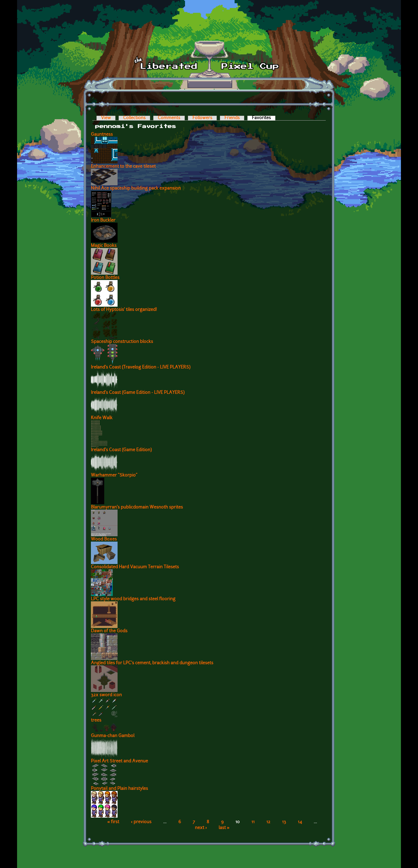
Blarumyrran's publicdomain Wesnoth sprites (137, 507)
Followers (202, 118)
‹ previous (141, 822)
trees (96, 721)
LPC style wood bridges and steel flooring (133, 599)
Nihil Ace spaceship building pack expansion (136, 189)
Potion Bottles (105, 278)
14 (300, 822)
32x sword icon (106, 695)
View (106, 118)
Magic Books (104, 246)
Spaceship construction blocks (122, 342)
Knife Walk (102, 418)
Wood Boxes (104, 539)
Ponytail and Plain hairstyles (119, 789)
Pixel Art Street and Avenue (119, 761)
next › (201, 828)
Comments (169, 118)
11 (253, 822)
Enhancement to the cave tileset (123, 167)
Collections (134, 118)
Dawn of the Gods (109, 631)
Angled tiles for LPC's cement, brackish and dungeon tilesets (152, 663)
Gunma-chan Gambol (113, 736)
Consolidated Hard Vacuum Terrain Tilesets (135, 567)
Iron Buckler (103, 221)
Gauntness (102, 135)
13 (284, 822)
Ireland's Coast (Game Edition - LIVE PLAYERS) (138, 393)
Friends (232, 118)
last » (224, 828)
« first (113, 822)
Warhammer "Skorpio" (114, 475)
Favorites (264, 118)
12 (268, 822)
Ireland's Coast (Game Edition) (121, 450)
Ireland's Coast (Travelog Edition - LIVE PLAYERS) (141, 367)
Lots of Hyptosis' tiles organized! (124, 310)
